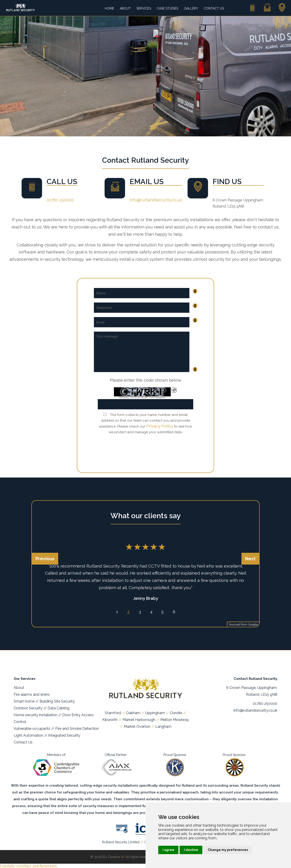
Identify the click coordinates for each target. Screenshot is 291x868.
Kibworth (110, 720)
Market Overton (137, 727)
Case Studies (167, 8)
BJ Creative (112, 857)
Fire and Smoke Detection (77, 729)
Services (144, 8)
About (125, 8)
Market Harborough (139, 720)
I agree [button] (168, 850)
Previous (45, 559)
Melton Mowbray (175, 720)
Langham (163, 727)
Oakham (133, 713)
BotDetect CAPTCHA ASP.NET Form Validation (142, 398)
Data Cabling (58, 708)
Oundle (176, 713)
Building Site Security (57, 701)
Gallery (191, 8)
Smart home (24, 701)
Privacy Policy (160, 426)
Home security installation (35, 715)
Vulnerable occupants (32, 729)
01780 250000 (60, 200)
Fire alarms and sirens (32, 694)
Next (250, 559)
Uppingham (155, 713)
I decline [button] (191, 850)
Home (109, 8)
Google (253, 624)
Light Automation (28, 735)
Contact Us (214, 8)
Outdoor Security (28, 708)
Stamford (113, 713)
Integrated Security (64, 735)
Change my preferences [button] (228, 850)
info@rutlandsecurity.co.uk (156, 200)
